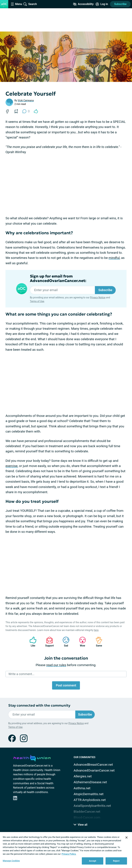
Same (97, 642)
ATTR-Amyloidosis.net (90, 800)
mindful (114, 258)
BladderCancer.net (87, 812)
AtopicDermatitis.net (89, 794)
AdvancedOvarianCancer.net (94, 770)
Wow (81, 642)
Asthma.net (82, 788)
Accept (93, 861)
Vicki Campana (26, 100)
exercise (12, 466)
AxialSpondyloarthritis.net (92, 806)
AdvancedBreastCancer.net (93, 765)
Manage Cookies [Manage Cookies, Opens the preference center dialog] (11, 861)
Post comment (66, 685)
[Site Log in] (102, 4)
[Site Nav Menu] (16, 4)
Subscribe (120, 4)
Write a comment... (21, 674)
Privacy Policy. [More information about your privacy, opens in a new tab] (69, 854)
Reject (116, 861)
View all (80, 825)
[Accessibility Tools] (83, 4)
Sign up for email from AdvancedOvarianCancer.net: (58, 279)
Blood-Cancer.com (87, 817)
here (96, 630)
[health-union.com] (32, 758)
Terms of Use (37, 301)
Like (31, 642)
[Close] (126, 838)
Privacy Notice (98, 297)
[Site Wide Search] (30, 4)
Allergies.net (83, 776)
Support (48, 642)
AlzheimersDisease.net (90, 782)
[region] (66, 850)
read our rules (56, 665)
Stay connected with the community (39, 705)
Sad (64, 642)
